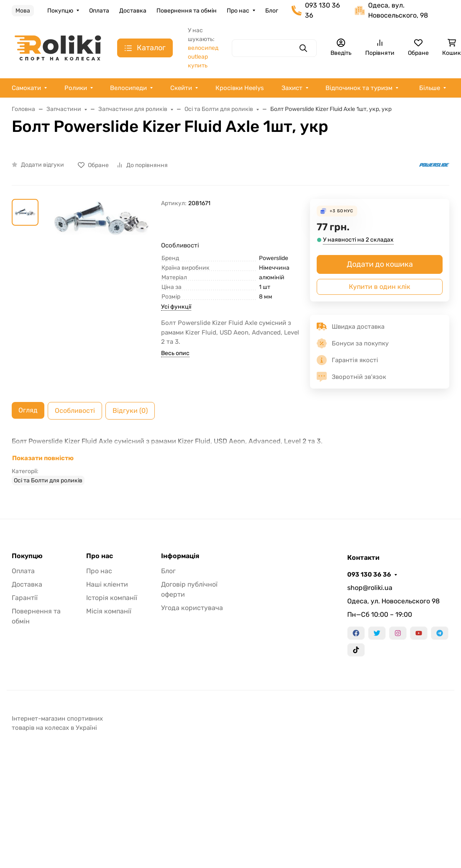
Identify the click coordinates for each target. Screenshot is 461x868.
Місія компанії (109, 611)
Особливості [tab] (75, 411)
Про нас (238, 11)
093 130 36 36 (369, 574)
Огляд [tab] (28, 410)
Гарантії (25, 598)
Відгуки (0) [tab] (130, 411)
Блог (272, 11)
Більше (430, 88)
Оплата (99, 11)
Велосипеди (128, 88)
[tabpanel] (230, 461)
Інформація (180, 556)
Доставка (133, 11)
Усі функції (176, 307)
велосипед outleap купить (203, 57)
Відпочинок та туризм (359, 88)
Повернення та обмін (187, 11)
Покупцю (60, 11)
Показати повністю (43, 458)
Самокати (26, 88)
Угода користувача (192, 608)
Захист (292, 88)
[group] (101, 244)
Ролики (76, 88)
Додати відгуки (42, 165)
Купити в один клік (380, 287)
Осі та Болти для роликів (48, 480)
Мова (23, 11)
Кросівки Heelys (240, 88)
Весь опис (175, 353)
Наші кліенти (107, 584)
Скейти (181, 88)
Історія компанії (112, 598)
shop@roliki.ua (370, 588)
